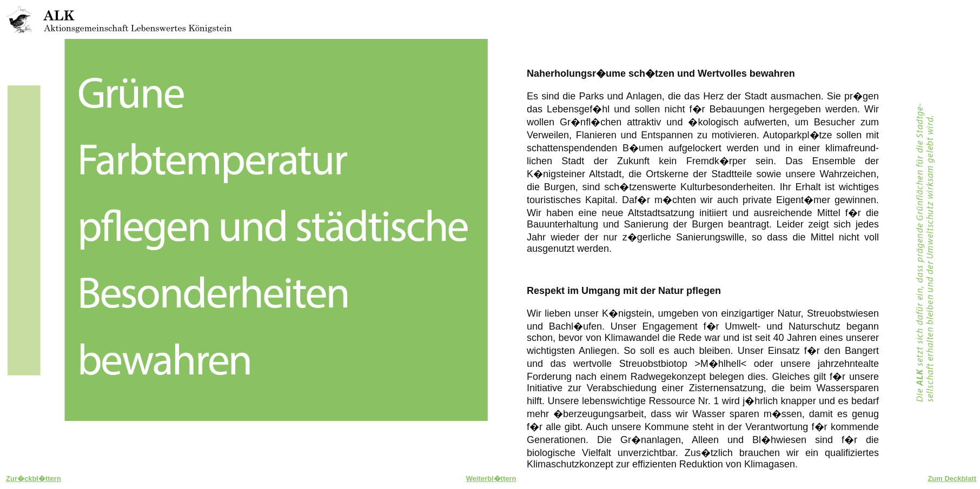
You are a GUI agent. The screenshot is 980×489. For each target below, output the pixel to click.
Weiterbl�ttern (491, 478)
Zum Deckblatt (952, 478)
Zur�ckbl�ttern (34, 478)
